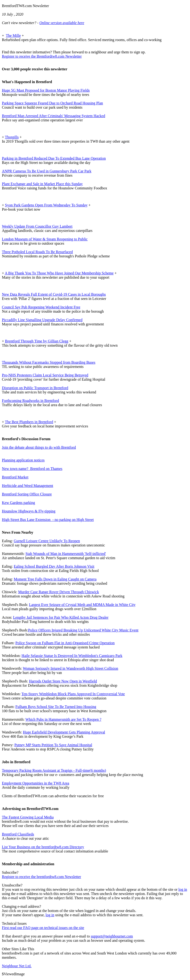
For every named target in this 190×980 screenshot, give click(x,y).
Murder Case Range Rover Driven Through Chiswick (59, 592)
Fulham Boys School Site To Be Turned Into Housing (56, 707)
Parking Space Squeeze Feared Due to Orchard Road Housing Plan (52, 103)
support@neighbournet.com (112, 936)
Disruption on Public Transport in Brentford (35, 388)
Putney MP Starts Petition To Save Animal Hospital (53, 745)
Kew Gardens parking (18, 503)
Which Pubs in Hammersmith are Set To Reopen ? (63, 719)
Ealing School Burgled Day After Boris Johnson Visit (54, 566)
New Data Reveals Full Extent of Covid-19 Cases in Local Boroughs (54, 294)
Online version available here (62, 23)
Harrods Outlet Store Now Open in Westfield (63, 681)
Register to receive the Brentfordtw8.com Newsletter (42, 56)
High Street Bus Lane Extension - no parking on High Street (48, 520)
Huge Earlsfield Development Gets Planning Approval (64, 732)
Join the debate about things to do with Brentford (39, 447)
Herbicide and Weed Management (27, 486)
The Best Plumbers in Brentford (29, 422)
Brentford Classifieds (18, 834)
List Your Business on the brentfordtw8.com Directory (43, 847)
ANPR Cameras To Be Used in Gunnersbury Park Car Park (47, 171)
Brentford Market (15, 477)
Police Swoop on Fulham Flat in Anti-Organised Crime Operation (65, 643)
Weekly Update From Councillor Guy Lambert (37, 226)
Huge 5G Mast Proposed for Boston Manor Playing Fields (46, 90)
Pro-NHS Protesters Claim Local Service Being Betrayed (45, 375)
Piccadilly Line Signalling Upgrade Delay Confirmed (42, 320)
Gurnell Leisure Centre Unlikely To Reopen (47, 541)
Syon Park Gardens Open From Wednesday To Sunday (46, 205)
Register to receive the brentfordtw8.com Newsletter (41, 877)
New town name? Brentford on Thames (32, 469)
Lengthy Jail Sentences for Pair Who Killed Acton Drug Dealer (61, 617)
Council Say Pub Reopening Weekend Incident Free (41, 307)
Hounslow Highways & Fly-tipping (29, 511)
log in (183, 889)
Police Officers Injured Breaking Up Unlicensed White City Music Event (83, 630)
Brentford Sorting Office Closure (27, 494)
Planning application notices (23, 460)
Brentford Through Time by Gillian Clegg (37, 341)
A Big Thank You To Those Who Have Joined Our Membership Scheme (59, 273)
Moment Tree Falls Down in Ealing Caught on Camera (55, 579)
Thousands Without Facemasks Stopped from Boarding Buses (49, 362)
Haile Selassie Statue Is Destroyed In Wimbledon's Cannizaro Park (72, 656)
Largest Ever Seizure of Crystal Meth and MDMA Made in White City (82, 605)
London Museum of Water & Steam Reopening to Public (45, 239)
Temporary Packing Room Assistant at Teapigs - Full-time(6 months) (54, 770)
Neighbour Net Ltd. (17, 966)
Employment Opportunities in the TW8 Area (35, 783)
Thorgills (12, 137)
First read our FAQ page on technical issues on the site (43, 928)
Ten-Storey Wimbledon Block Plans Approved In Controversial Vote (73, 694)
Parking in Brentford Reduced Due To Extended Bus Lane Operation (54, 158)
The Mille (13, 36)
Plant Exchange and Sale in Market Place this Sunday (42, 184)
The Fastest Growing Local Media (28, 817)
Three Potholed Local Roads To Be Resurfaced (37, 252)
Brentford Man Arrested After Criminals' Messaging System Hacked (54, 116)
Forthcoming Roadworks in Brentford (30, 401)
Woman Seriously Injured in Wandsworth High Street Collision (71, 668)
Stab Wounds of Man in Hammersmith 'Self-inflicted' (66, 554)
